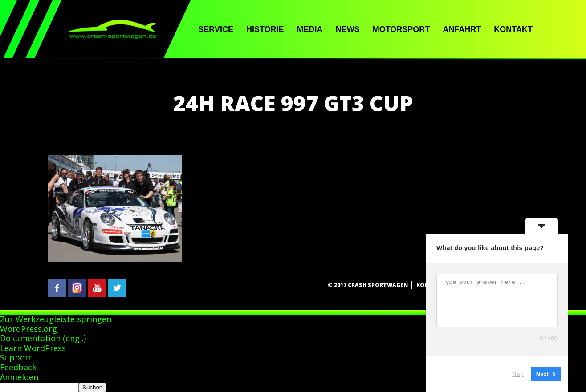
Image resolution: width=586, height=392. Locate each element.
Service (216, 29)
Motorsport (401, 29)
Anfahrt (462, 29)
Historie (265, 29)
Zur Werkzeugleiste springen (56, 319)
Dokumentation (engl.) (43, 338)
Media (310, 29)
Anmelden (19, 377)
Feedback (18, 367)
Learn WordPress (33, 348)
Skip (518, 374)
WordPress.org (28, 329)
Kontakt (513, 29)
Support (16, 357)
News (348, 29)
